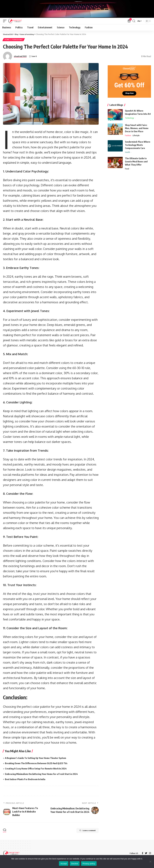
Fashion (128, 136)
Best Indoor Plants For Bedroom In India (26, 780)
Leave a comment (84, 832)
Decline (75, 864)
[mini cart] (129, 21)
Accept (64, 864)
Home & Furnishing (14, 40)
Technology (130, 119)
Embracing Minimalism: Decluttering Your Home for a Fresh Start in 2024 (44, 775)
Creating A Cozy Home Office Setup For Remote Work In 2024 (38, 769)
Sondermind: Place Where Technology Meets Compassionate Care (138, 146)
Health (128, 153)
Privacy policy (89, 864)
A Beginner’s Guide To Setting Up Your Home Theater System (38, 759)
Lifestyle (137, 136)
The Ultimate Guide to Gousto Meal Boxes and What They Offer (136, 163)
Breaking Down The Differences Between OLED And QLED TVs (39, 764)
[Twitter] (146, 854)
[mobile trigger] (6, 21)
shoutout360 (20, 57)
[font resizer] (139, 21)
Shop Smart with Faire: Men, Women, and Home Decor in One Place (137, 129)
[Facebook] (142, 854)
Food (127, 170)
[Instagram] (150, 854)
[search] (134, 21)
